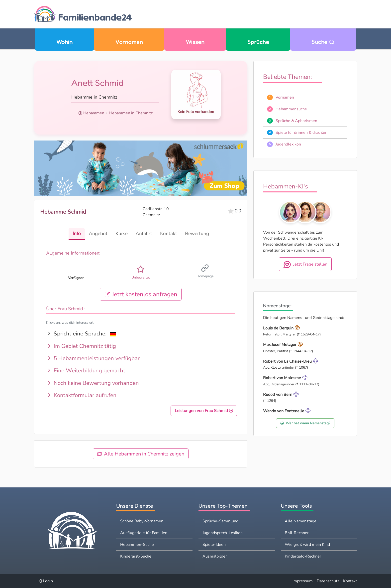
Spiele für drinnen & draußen (301, 133)
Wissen (195, 42)
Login (45, 581)
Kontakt (350, 581)
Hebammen (94, 113)
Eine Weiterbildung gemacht (86, 370)
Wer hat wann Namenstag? (305, 423)
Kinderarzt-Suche (136, 556)
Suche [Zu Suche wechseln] (323, 42)
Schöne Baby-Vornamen (142, 521)
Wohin (64, 42)
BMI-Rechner (297, 533)
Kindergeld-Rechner (303, 556)
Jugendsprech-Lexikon (223, 533)
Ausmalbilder (215, 556)
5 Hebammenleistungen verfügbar (93, 358)
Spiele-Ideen (214, 545)
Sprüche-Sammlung (220, 521)
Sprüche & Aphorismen (296, 121)
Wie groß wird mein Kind (307, 545)
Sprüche (258, 42)
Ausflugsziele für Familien (144, 533)
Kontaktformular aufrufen (81, 395)
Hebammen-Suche (137, 545)
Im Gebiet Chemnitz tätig (81, 346)
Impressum (303, 581)
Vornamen (129, 42)
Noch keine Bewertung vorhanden (93, 383)
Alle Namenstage (301, 521)
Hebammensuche (291, 109)
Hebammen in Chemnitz (131, 113)
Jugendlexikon (288, 144)
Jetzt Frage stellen (305, 265)
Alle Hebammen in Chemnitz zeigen (141, 454)
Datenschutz (328, 581)
